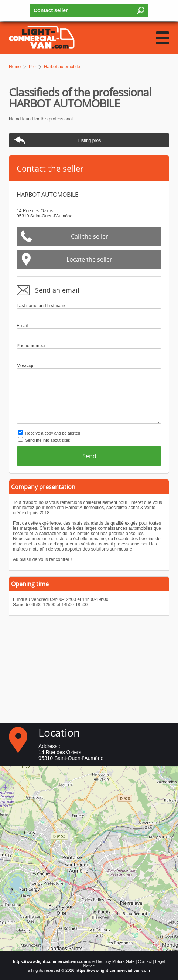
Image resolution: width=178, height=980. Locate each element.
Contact (145, 961)
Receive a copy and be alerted (53, 433)
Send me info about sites (47, 440)
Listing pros (90, 140)
